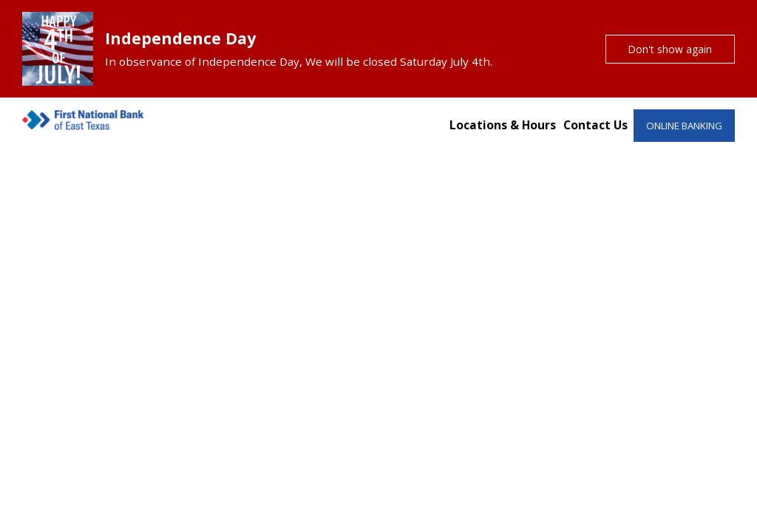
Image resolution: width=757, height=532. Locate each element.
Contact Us (595, 125)
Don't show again (670, 49)
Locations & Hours (503, 125)
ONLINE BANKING (684, 126)
